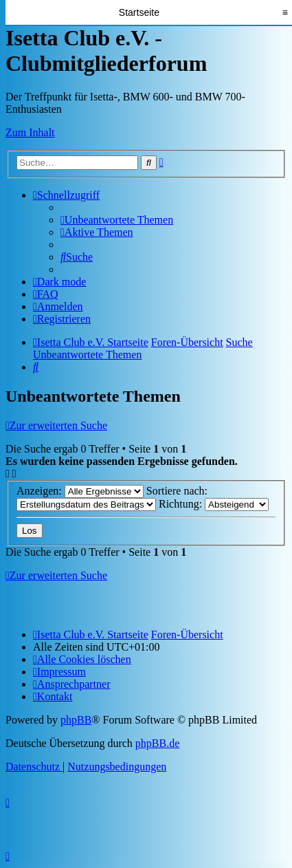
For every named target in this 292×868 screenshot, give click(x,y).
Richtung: (214, 504)
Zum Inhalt (30, 132)
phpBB (76, 720)
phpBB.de (157, 743)
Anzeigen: (80, 491)
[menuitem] (117, 220)
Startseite (139, 12)
